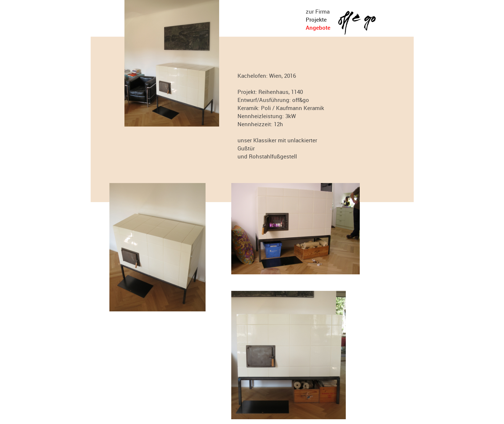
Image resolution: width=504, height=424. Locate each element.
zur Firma (318, 11)
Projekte (316, 19)
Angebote (318, 28)
